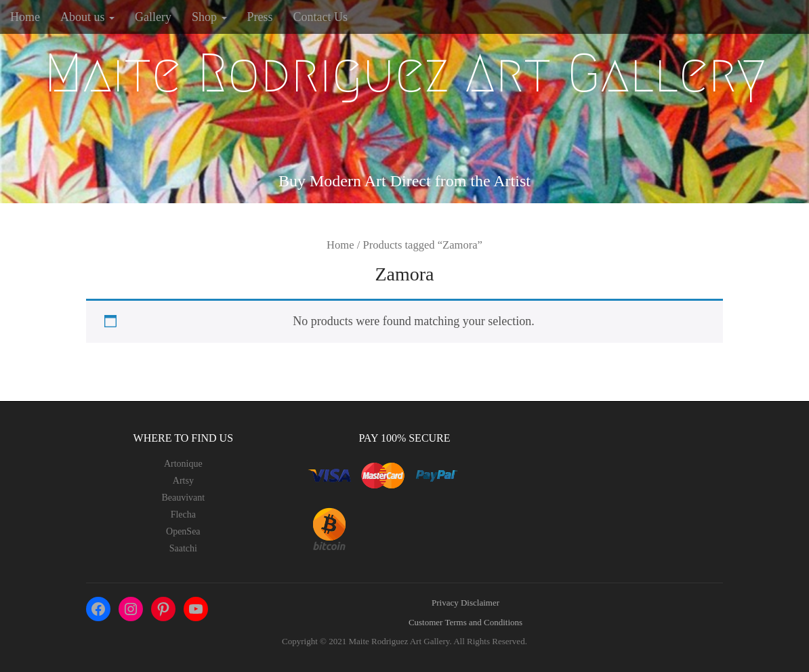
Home (25, 17)
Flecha (183, 514)
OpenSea (183, 531)
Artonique (183, 464)
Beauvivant (183, 498)
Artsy (183, 481)
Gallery (153, 17)
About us (87, 17)
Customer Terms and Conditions (465, 622)
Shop (209, 17)
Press (260, 17)
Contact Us (321, 17)
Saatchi (183, 548)
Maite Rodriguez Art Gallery (405, 73)
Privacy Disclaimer (465, 603)
